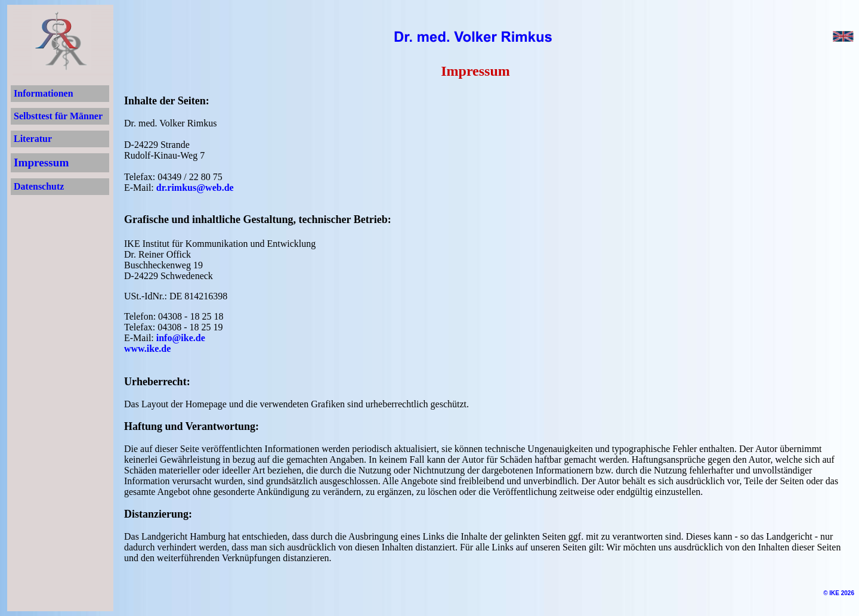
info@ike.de (181, 338)
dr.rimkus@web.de (195, 188)
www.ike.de (147, 349)
